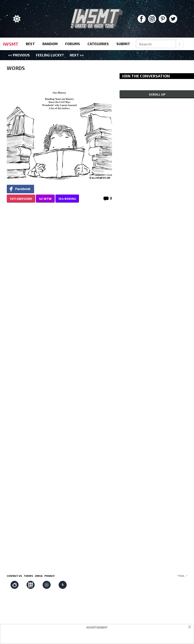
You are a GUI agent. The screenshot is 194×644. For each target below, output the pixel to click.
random (50, 44)
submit (123, 44)
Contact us (14, 576)
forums (73, 44)
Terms (29, 576)
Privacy (50, 576)
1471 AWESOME (21, 199)
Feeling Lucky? (50, 55)
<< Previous (19, 55)
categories (98, 44)
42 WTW (45, 199)
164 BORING (67, 199)
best (30, 44)
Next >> (77, 55)
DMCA (39, 576)
